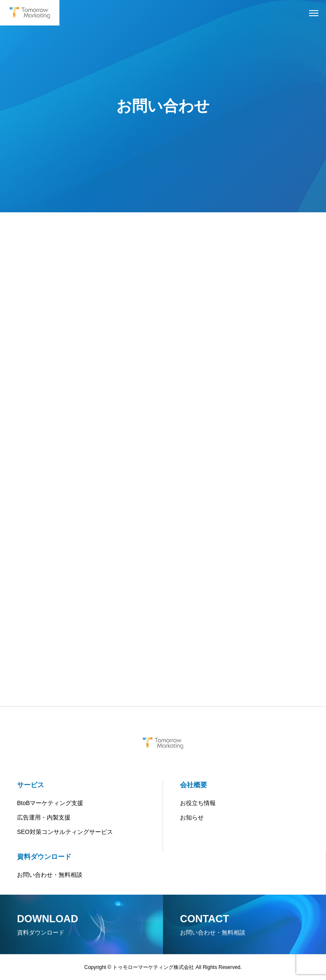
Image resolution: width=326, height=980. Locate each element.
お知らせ (192, 817)
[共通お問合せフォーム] (162, 463)
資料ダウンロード (44, 857)
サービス (31, 785)
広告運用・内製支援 (44, 817)
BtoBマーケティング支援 (50, 803)
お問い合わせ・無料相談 (50, 875)
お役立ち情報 (198, 803)
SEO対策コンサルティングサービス (65, 832)
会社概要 (194, 785)
